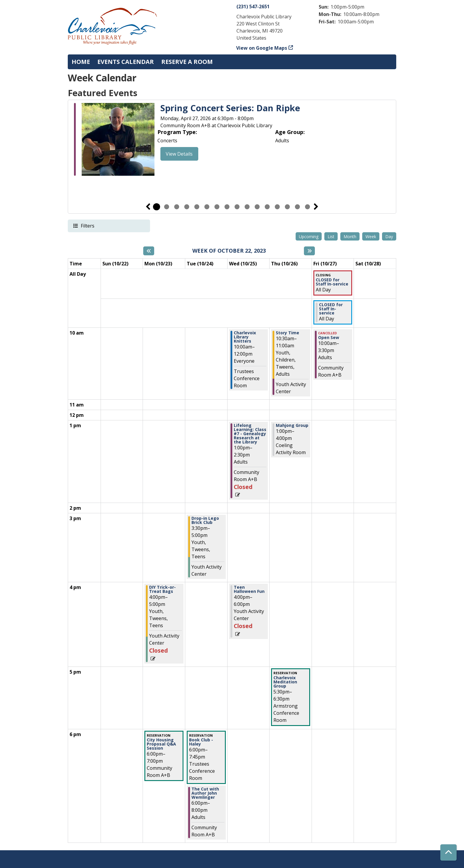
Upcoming (309, 237)
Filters (87, 226)
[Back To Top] (448, 852)
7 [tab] (217, 207)
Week (371, 237)
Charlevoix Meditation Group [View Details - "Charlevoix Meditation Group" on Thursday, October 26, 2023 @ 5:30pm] (285, 682)
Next (316, 207)
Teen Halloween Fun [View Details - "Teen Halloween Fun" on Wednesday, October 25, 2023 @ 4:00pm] (249, 589)
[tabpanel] (232, 140)
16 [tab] (307, 207)
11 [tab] (257, 207)
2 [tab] (167, 207)
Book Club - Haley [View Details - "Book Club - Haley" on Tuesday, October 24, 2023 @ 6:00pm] (201, 742)
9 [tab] (237, 207)
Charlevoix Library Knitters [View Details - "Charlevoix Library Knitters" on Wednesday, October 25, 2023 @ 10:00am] (245, 337)
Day (389, 237)
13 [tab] (277, 207)
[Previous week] (149, 251)
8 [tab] (227, 207)
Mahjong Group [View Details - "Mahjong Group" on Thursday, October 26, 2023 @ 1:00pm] (292, 425)
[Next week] (309, 251)
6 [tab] (207, 207)
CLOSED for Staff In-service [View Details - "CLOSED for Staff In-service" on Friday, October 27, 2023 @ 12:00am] (332, 282)
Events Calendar (126, 62)
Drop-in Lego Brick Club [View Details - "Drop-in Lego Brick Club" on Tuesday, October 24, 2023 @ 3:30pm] (205, 520)
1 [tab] (157, 207)
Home (81, 62)
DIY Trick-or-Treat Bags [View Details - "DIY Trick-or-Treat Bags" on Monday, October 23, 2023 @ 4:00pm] (162, 589)
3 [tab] (177, 207)
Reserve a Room (187, 62)
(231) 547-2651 (253, 7)
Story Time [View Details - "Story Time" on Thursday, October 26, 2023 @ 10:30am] (287, 333)
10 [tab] (247, 207)
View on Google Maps (262, 48)
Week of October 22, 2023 (229, 251)
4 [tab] (187, 207)
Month (350, 237)
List (331, 237)
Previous (148, 207)
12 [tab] (267, 207)
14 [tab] (287, 207)
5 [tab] (197, 207)
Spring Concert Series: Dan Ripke (230, 108)
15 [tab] (297, 207)
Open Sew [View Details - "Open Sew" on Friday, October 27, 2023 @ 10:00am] (329, 338)
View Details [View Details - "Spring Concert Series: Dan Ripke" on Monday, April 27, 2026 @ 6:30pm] (179, 154)
